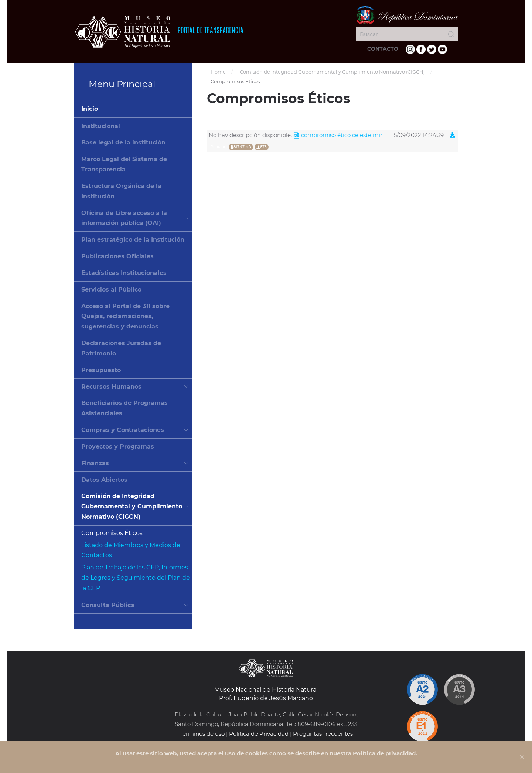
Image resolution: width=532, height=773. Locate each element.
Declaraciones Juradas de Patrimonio (121, 348)
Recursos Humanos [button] (135, 387)
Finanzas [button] (135, 463)
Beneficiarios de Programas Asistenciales (125, 408)
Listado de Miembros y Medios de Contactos (131, 550)
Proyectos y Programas (118, 447)
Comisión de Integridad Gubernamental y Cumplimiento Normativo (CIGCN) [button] (135, 506)
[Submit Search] (451, 34)
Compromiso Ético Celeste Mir (338, 135)
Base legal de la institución (123, 142)
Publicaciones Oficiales (117, 256)
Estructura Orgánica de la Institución (121, 191)
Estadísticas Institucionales (124, 273)
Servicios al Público (111, 290)
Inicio (90, 109)
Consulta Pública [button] (135, 605)
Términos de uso (202, 734)
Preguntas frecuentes (323, 734)
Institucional (101, 126)
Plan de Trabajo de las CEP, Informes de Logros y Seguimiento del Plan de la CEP (136, 578)
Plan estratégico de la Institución (133, 240)
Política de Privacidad (259, 734)
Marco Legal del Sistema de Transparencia (124, 164)
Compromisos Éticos (112, 533)
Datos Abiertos (104, 480)
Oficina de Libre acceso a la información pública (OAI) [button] (135, 218)
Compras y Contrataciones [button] (135, 430)
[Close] (522, 757)
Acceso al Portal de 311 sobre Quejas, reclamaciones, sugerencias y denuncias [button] (135, 316)
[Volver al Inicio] (159, 31)
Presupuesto (101, 370)
